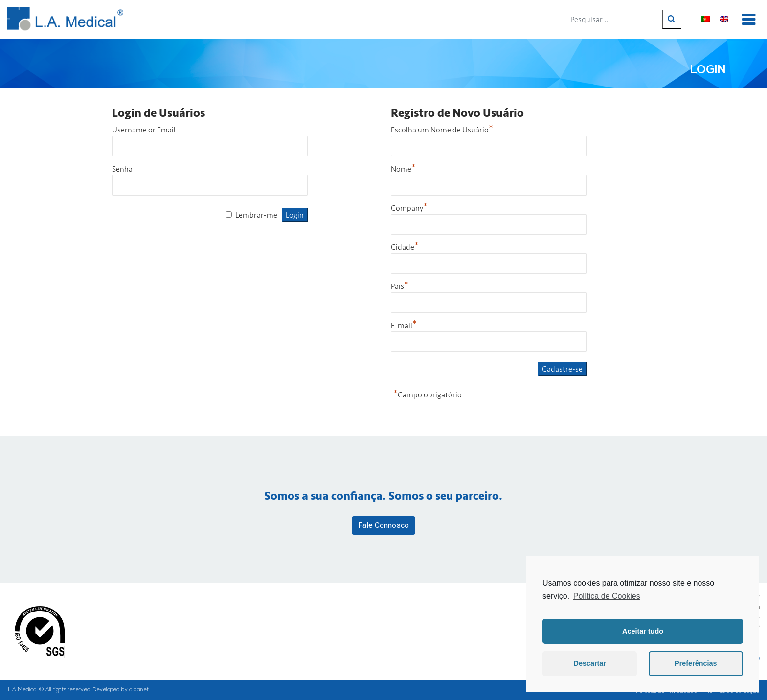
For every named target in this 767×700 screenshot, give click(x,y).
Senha (122, 169)
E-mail (404, 326)
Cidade (405, 247)
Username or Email (144, 130)
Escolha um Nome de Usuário (442, 130)
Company (409, 208)
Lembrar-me (256, 215)
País (400, 286)
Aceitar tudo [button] (643, 631)
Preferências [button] (696, 663)
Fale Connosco (383, 525)
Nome (403, 169)
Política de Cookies (607, 596)
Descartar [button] (590, 663)
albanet (139, 690)
